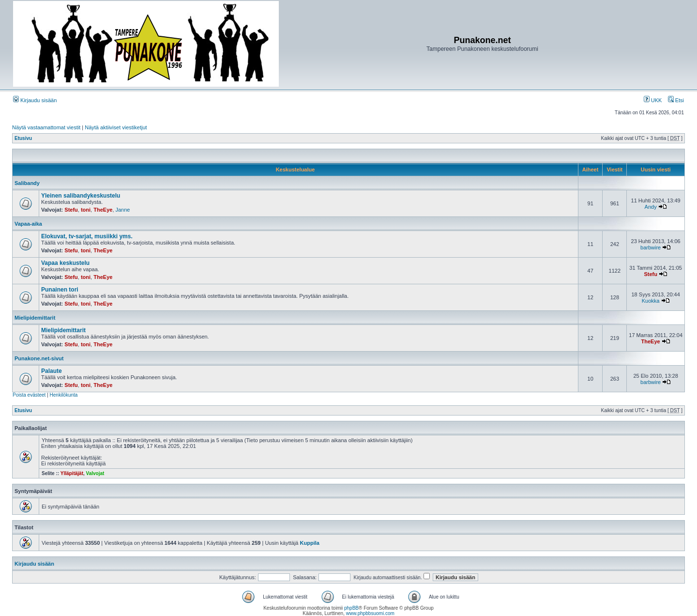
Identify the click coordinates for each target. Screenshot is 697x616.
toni (86, 210)
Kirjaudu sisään (35, 100)
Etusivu (23, 138)
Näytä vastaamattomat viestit (46, 127)
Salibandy (27, 183)
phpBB (351, 608)
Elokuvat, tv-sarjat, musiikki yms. (87, 236)
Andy (651, 207)
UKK (653, 100)
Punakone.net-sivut (39, 358)
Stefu (71, 210)
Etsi (676, 100)
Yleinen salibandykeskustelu (81, 196)
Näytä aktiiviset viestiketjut (116, 127)
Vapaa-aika (28, 224)
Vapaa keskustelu (65, 263)
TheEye (103, 210)
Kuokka (651, 301)
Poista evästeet (29, 395)
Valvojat (95, 473)
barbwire (651, 247)
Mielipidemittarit (35, 318)
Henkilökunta (64, 395)
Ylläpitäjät (72, 473)
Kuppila (310, 543)
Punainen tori (60, 290)
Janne (123, 210)
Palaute (52, 371)
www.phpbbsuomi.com (370, 613)
